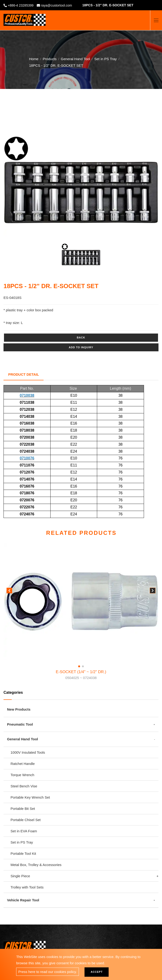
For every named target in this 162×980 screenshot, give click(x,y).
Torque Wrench (22, 775)
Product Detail (24, 374)
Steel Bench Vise (24, 786)
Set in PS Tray (106, 58)
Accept (97, 972)
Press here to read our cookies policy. (48, 972)
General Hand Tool (75, 58)
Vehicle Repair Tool (23, 900)
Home (34, 58)
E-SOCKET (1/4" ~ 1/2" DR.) (81, 675)
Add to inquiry (81, 347)
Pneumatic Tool (20, 724)
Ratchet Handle (23, 764)
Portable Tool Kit (23, 853)
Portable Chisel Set (26, 820)
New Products (19, 709)
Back (81, 338)
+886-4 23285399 (21, 5)
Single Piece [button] (20, 876)
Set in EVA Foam (24, 831)
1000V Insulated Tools (28, 752)
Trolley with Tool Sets (27, 887)
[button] (153, 591)
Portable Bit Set (23, 809)
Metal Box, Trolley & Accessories (36, 865)
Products (50, 58)
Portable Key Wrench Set (30, 797)
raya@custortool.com (56, 5)
